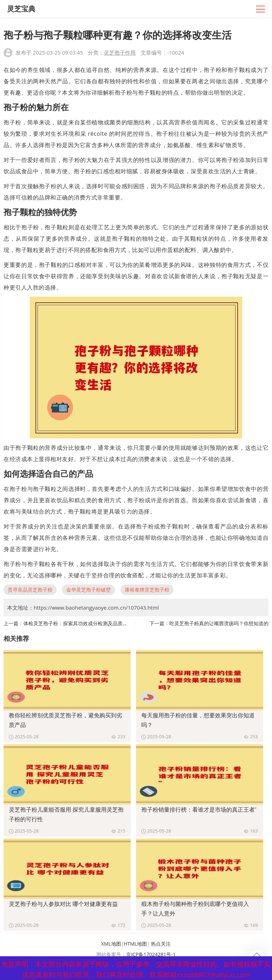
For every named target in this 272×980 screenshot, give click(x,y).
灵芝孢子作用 (120, 52)
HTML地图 (135, 944)
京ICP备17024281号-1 (151, 954)
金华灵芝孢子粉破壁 (89, 590)
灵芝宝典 (21, 9)
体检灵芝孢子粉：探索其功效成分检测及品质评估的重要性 (88, 623)
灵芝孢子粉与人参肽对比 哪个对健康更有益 (63, 904)
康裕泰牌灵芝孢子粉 (147, 590)
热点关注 (161, 944)
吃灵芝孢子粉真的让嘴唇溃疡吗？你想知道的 (219, 623)
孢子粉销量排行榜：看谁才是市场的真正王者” (199, 810)
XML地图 (111, 944)
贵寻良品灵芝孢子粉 (30, 590)
